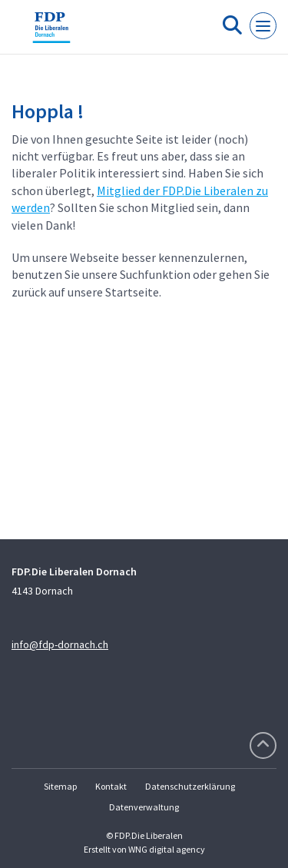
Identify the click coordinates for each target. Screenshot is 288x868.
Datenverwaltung (144, 807)
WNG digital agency (167, 849)
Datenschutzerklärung (190, 786)
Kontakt (111, 786)
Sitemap (60, 786)
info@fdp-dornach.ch (60, 644)
